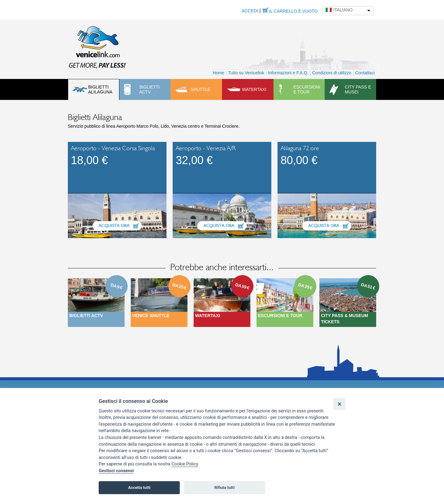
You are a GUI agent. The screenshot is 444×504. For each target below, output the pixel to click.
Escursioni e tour (307, 89)
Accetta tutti (139, 487)
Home (218, 73)
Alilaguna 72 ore (300, 148)
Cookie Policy (185, 464)
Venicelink (97, 46)
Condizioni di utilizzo (332, 73)
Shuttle (200, 89)
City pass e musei (358, 89)
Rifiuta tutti (225, 487)
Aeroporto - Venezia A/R (206, 148)
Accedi (250, 11)
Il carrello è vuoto (293, 11)
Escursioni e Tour (280, 316)
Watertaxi (254, 89)
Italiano (343, 10)
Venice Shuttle (151, 316)
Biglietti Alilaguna (100, 89)
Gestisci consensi (116, 471)
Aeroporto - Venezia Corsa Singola (113, 148)
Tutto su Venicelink (246, 73)
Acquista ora (114, 226)
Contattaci (365, 73)
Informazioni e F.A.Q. (288, 73)
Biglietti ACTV (150, 89)
